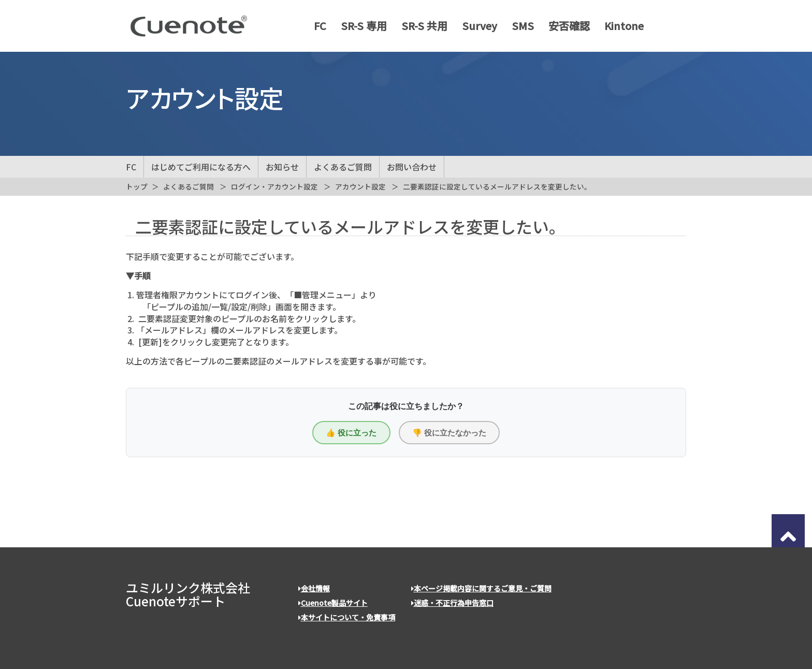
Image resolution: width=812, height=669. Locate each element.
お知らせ (282, 167)
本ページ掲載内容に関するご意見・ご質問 (481, 588)
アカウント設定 (360, 186)
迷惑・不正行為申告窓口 (452, 603)
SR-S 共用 (420, 26)
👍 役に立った (351, 433)
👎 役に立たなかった (449, 433)
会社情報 (314, 588)
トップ (137, 186)
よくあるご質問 (343, 167)
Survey (475, 26)
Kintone (620, 26)
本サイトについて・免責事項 (347, 617)
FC (316, 26)
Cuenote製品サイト (333, 603)
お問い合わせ (412, 167)
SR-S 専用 (360, 26)
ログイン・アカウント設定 (274, 186)
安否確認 (565, 26)
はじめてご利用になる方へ (201, 167)
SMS (519, 26)
